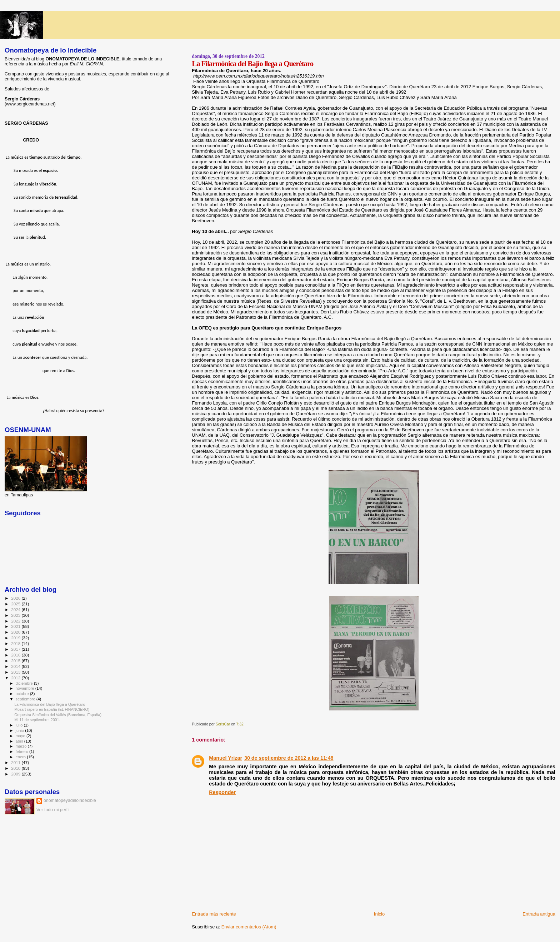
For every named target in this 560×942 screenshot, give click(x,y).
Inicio (379, 914)
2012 (16, 678)
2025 (16, 604)
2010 (16, 768)
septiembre (26, 699)
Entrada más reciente (214, 914)
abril (20, 741)
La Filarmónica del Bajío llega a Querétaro (50, 704)
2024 (16, 609)
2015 (16, 661)
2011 (16, 762)
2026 (16, 598)
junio (21, 730)
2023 (16, 615)
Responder (222, 792)
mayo (21, 736)
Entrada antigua (539, 914)
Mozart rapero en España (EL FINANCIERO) (52, 709)
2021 (16, 626)
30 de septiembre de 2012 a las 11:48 (289, 758)
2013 (16, 672)
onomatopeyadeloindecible (70, 800)
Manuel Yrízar (226, 758)
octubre (23, 694)
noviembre (26, 688)
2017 (16, 649)
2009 (16, 774)
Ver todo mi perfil (53, 810)
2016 (16, 655)
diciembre (25, 683)
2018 (16, 643)
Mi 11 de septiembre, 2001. (37, 720)
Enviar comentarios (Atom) (249, 927)
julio (20, 725)
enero (21, 757)
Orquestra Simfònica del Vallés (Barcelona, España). (58, 715)
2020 (16, 632)
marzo (22, 746)
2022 (16, 621)
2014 (16, 666)
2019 (16, 638)
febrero (22, 752)
